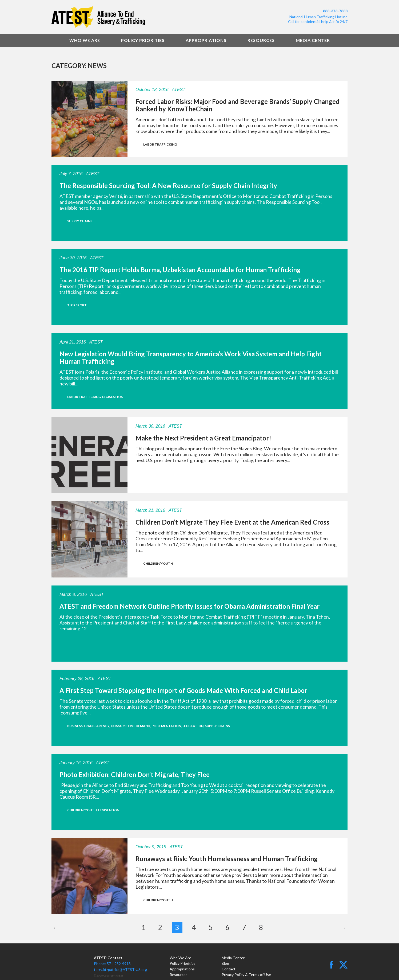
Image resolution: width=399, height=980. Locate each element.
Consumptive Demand (130, 726)
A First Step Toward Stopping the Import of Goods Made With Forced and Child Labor (183, 690)
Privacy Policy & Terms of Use (246, 975)
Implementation (166, 726)
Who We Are (85, 40)
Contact (229, 969)
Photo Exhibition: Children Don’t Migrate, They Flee (135, 774)
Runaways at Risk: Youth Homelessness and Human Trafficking (227, 859)
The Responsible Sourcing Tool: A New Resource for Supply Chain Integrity (168, 186)
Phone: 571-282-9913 (112, 964)
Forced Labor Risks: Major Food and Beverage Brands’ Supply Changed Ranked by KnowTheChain (238, 105)
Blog (225, 963)
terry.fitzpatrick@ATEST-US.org (120, 969)
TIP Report (77, 305)
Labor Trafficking (160, 144)
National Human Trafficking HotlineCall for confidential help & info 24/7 (318, 19)
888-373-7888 (335, 11)
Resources (261, 40)
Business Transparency (88, 726)
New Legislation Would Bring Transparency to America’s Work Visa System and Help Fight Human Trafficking (191, 358)
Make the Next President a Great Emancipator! (203, 438)
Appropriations (206, 40)
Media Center (313, 40)
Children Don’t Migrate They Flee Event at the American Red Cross (232, 522)
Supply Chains (80, 221)
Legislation (113, 397)
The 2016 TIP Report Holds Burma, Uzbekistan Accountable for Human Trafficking (180, 270)
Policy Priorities (143, 40)
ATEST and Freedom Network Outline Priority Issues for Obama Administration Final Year (189, 606)
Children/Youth (158, 563)
